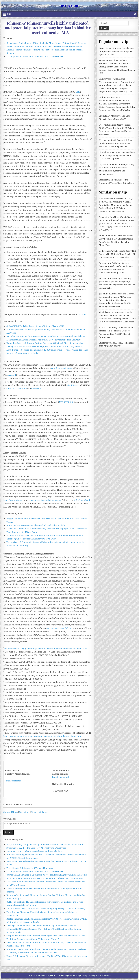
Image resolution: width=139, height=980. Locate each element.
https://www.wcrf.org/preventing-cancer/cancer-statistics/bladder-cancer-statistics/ (45, 648)
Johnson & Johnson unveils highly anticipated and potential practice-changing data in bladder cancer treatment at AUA (48, 28)
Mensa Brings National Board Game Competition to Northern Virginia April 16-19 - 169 (116, 51)
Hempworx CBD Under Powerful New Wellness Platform (34, 851)
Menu (9, 14)
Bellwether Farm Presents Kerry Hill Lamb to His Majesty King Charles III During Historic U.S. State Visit (117, 254)
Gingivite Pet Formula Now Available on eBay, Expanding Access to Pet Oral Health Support (117, 155)
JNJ (78, 92)
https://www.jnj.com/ (13, 500)
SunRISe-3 (22, 389)
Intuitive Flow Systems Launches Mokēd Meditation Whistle (36, 525)
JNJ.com (82, 315)
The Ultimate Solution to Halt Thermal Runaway (30, 868)
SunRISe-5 (36, 389)
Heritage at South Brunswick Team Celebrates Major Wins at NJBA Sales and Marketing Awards (116, 143)
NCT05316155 (66, 402)
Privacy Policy (87, 976)
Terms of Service (103, 976)
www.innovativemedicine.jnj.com (45, 500)
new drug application (61, 368)
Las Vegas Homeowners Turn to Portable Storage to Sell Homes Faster (41, 926)
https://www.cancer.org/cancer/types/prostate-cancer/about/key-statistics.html (42, 736)
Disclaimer (25, 812)
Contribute (62, 976)
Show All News (11, 812)
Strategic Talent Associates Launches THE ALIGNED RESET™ (36, 57)
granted (12, 375)
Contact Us (73, 976)
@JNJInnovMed (82, 500)
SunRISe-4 (72, 385)
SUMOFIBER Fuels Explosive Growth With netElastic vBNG (35, 326)
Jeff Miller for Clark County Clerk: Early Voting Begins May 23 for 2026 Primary (46, 909)
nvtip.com (69, 6)
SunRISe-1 (11, 389)
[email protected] (14, 781)
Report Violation (39, 812)
